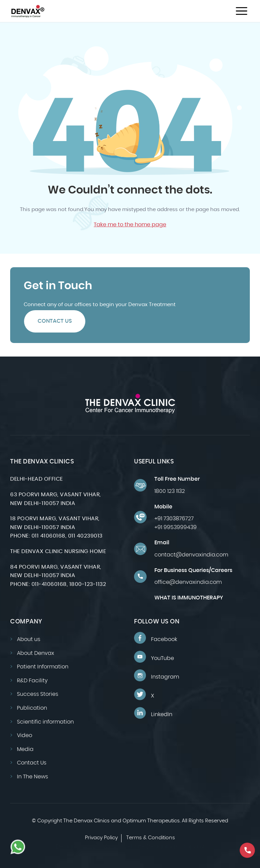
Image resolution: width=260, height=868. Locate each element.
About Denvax (36, 653)
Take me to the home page (130, 225)
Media (25, 749)
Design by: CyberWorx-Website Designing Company (130, 847)
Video (25, 735)
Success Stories (38, 694)
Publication (32, 708)
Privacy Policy (101, 838)
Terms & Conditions (151, 838)
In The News (32, 777)
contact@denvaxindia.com (191, 555)
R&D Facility (32, 681)
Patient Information (43, 667)
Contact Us (55, 321)
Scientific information (45, 722)
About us (29, 639)
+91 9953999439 (176, 527)
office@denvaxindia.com (188, 582)
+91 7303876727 (174, 519)
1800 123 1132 (170, 491)
